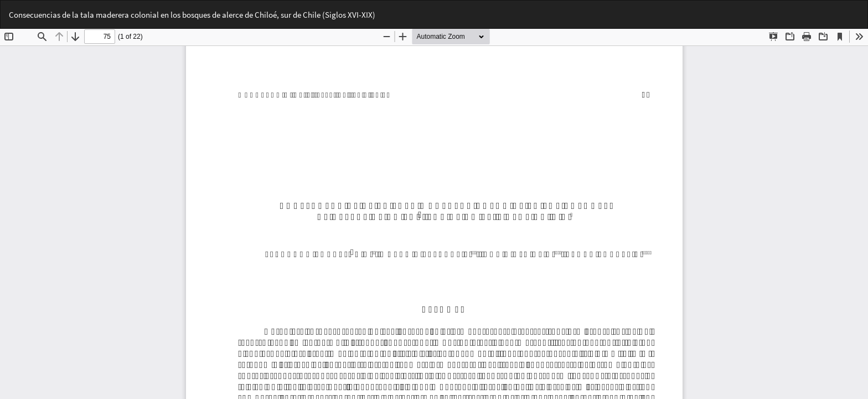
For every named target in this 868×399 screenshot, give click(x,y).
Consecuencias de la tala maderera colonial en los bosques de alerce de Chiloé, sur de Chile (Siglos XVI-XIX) (192, 15)
